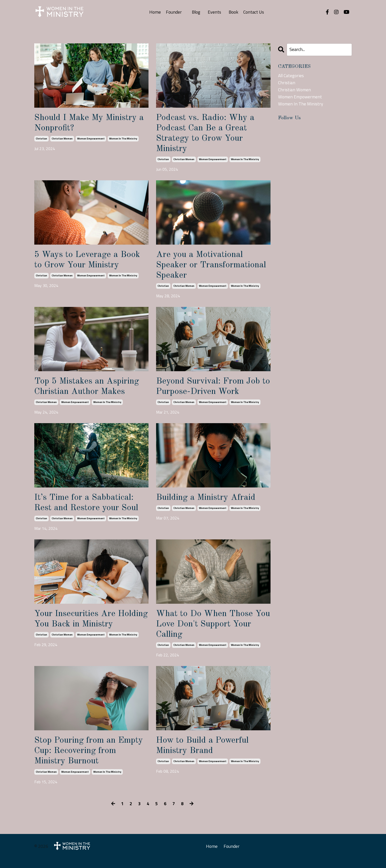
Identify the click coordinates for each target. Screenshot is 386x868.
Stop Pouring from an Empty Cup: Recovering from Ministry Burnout (81, 759)
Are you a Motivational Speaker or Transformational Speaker (209, 268)
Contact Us (254, 12)
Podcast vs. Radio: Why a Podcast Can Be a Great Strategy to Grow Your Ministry (207, 134)
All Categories (291, 76)
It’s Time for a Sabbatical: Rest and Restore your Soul (89, 508)
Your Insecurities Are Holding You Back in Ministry (77, 631)
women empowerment (91, 140)
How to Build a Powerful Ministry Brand (205, 754)
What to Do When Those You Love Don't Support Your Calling (207, 631)
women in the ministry (123, 140)
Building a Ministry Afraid (209, 503)
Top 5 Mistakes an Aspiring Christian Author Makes (90, 391)
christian (41, 140)
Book (233, 12)
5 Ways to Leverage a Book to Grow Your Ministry (89, 263)
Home (155, 12)
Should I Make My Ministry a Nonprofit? (89, 123)
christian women (62, 140)
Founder (174, 12)
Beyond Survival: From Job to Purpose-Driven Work (211, 391)
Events (214, 12)
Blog (196, 12)
